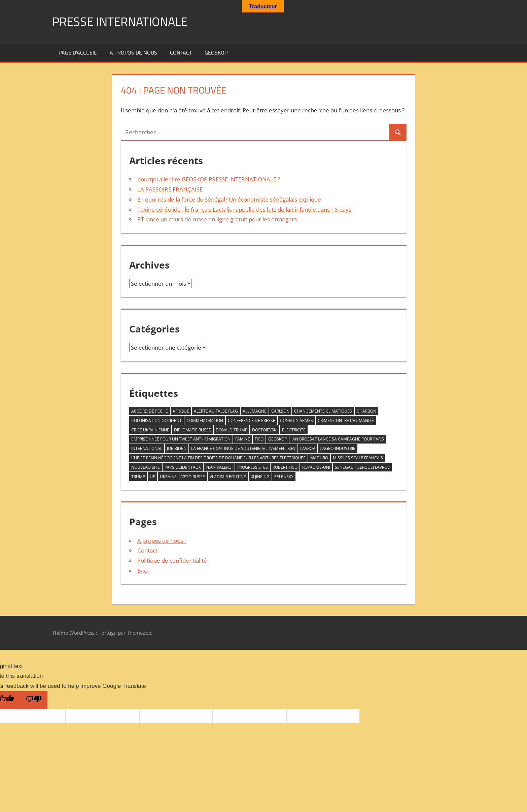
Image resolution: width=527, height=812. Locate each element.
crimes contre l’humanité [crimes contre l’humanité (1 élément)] (346, 420)
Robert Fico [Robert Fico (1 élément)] (285, 467)
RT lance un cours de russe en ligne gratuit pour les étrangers (217, 219)
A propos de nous (133, 52)
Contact (181, 52)
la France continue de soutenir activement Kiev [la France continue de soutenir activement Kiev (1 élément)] (243, 448)
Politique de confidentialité (172, 560)
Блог (144, 571)
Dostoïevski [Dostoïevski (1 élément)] (265, 430)
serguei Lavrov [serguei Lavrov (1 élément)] (374, 467)
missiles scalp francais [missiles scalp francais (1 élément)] (358, 458)
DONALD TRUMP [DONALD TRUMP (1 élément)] (232, 430)
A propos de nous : (162, 541)
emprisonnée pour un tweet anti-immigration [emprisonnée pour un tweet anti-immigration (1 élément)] (181, 439)
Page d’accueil (78, 52)
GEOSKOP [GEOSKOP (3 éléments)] (277, 439)
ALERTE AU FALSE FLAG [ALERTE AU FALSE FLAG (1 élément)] (216, 411)
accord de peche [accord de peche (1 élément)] (150, 411)
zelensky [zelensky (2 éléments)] (284, 477)
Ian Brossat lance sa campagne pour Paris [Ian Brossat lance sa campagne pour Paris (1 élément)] (338, 439)
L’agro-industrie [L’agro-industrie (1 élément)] (338, 448)
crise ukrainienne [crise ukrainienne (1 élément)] (150, 430)
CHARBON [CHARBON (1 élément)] (366, 411)
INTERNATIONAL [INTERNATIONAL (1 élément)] (147, 448)
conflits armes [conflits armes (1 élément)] (296, 420)
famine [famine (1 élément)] (243, 439)
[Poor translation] (34, 700)
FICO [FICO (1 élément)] (259, 439)
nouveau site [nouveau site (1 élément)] (146, 467)
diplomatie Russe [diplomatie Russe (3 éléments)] (192, 430)
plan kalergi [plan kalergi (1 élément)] (219, 467)
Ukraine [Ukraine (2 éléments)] (168, 477)
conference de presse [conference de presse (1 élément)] (252, 420)
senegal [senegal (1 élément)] (344, 467)
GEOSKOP (216, 52)
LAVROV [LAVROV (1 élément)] (308, 448)
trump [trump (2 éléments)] (138, 477)
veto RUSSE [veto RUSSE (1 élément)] (193, 477)
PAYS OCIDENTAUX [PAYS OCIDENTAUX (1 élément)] (183, 467)
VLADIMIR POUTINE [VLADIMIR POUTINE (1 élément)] (228, 477)
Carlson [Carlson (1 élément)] (280, 411)
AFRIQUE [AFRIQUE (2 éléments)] (181, 411)
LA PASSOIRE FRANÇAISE (170, 189)
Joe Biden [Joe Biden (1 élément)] (177, 448)
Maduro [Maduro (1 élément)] (319, 458)
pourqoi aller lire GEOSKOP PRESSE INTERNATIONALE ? (209, 179)
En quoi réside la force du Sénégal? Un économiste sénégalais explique (229, 199)
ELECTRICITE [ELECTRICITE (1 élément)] (294, 430)
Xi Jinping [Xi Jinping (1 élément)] (260, 477)
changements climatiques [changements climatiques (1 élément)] (323, 411)
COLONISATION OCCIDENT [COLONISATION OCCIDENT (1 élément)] (156, 420)
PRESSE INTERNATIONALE (120, 21)
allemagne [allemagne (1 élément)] (255, 411)
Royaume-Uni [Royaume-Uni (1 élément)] (316, 467)
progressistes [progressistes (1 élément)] (253, 467)
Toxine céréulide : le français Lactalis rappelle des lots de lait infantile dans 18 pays (244, 209)
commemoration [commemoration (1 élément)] (205, 420)
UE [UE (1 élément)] (152, 477)
